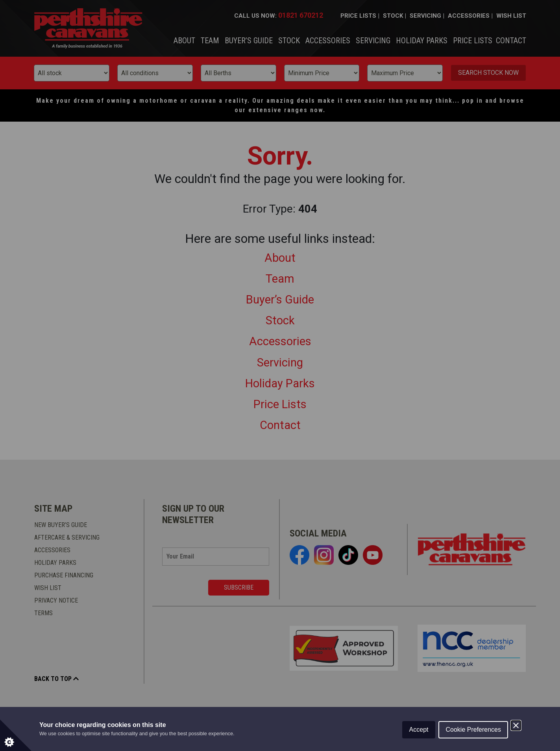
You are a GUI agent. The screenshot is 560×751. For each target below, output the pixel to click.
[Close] (516, 725)
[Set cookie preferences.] (16, 735)
